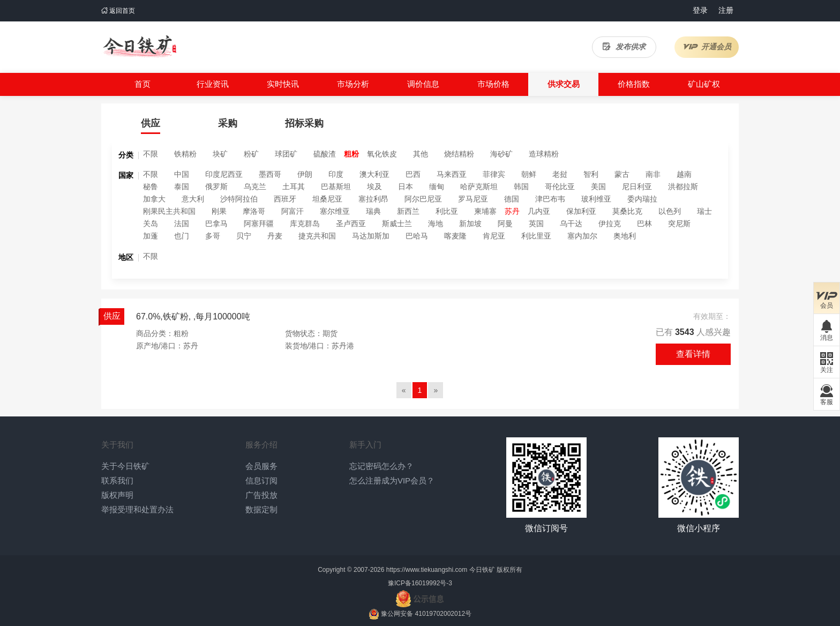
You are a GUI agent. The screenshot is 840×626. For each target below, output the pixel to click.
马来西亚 (452, 174)
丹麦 (275, 236)
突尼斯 (679, 223)
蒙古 (622, 174)
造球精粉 (544, 154)
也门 (182, 236)
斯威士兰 (397, 223)
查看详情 (693, 354)
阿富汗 (292, 211)
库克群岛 (305, 223)
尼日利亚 (637, 187)
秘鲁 (151, 187)
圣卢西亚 (351, 223)
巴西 (413, 174)
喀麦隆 (455, 236)
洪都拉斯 (683, 187)
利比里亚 (536, 236)
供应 (151, 123)
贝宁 (244, 236)
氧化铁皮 (382, 154)
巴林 (644, 223)
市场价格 (493, 84)
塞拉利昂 (373, 199)
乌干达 (571, 223)
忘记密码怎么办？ (381, 466)
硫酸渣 (325, 154)
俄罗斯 (216, 187)
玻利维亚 (596, 199)
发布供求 (624, 47)
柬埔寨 (485, 211)
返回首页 (118, 11)
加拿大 (154, 199)
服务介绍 (261, 445)
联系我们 (117, 480)
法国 (182, 223)
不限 (151, 154)
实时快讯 (283, 84)
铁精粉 (185, 154)
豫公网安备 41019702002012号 (426, 614)
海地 (436, 223)
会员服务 (261, 466)
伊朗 (305, 174)
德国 (512, 199)
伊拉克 (610, 223)
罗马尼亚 (473, 199)
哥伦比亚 (560, 187)
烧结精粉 (459, 154)
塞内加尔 (582, 236)
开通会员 (707, 47)
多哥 (213, 236)
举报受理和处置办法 (137, 509)
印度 (336, 174)
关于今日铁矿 (125, 466)
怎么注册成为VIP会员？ (392, 480)
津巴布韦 (550, 199)
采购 (228, 123)
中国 (182, 174)
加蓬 (151, 236)
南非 (653, 174)
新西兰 (408, 211)
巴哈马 (417, 236)
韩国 (521, 187)
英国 (536, 223)
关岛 (151, 223)
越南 (684, 174)
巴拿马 (216, 223)
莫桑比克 (627, 211)
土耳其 (294, 187)
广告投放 (261, 495)
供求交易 (564, 84)
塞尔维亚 (335, 211)
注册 (726, 10)
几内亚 (539, 211)
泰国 (182, 187)
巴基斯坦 (336, 187)
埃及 (374, 187)
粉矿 (251, 154)
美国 (598, 187)
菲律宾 (494, 174)
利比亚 (447, 211)
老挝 (560, 174)
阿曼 (505, 223)
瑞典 (373, 211)
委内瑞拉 (642, 199)
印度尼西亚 (224, 174)
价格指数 (634, 84)
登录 (700, 10)
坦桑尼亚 (327, 199)
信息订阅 (261, 480)
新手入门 (365, 445)
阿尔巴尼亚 (423, 199)
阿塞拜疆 (259, 223)
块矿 (220, 154)
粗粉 (351, 154)
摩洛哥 (254, 211)
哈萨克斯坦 (479, 187)
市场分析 (353, 84)
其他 (421, 154)
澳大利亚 (374, 174)
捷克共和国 (317, 236)
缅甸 (437, 187)
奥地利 (625, 236)
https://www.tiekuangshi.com (427, 570)
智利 (591, 174)
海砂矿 (501, 154)
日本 (406, 187)
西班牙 (285, 199)
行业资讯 (213, 84)
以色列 (670, 211)
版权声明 (117, 495)
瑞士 (704, 211)
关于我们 (117, 445)
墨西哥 (270, 174)
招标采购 (304, 123)
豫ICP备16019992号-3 (420, 583)
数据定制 (261, 509)
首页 (142, 84)
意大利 (193, 199)
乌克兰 (255, 187)
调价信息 (423, 84)
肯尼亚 (494, 236)
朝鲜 (529, 174)
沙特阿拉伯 (239, 199)
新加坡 (470, 223)
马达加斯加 (371, 236)
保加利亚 (581, 211)
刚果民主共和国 (169, 211)
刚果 (219, 211)
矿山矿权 (704, 84)
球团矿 (286, 154)
